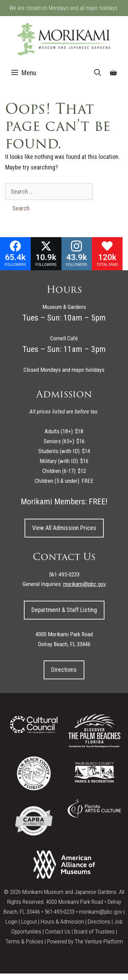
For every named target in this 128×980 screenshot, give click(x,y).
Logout (29, 922)
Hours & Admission (62, 922)
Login (11, 922)
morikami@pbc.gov (101, 912)
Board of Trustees (94, 931)
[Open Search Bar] (98, 73)
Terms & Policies (24, 941)
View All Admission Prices (64, 528)
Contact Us (58, 931)
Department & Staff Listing (64, 610)
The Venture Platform (99, 941)
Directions (64, 670)
